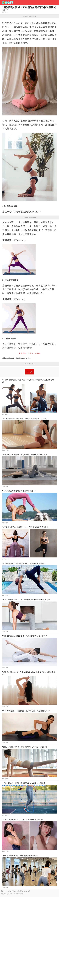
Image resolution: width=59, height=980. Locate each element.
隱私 (19, 921)
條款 (16, 921)
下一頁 (29, 399)
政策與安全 (10, 921)
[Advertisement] (29, 381)
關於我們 (4, 921)
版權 (22, 921)
